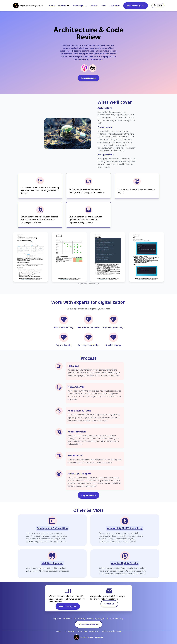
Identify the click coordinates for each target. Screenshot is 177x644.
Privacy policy (70, 631)
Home (52, 6)
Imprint (59, 631)
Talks (104, 6)
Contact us (109, 604)
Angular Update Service (125, 563)
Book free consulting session (111, 631)
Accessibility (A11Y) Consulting (125, 528)
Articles (94, 6)
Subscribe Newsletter (88, 624)
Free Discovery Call (136, 6)
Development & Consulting (52, 528)
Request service (89, 78)
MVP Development (52, 563)
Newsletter (115, 6)
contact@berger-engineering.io (88, 631)
